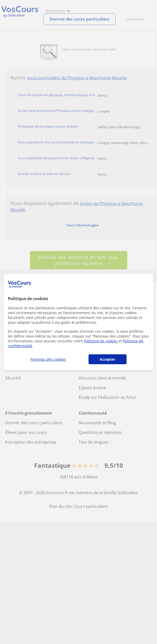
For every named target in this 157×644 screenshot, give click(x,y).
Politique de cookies (101, 341)
